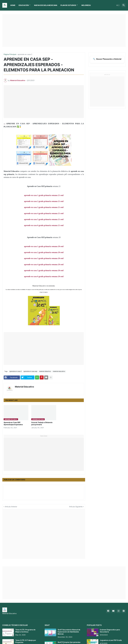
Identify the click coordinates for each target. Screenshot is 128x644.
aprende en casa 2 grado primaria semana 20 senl (44, 252)
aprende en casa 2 (25, 54)
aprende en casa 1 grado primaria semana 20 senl (44, 246)
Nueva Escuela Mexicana (46, 5)
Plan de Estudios (68, 5)
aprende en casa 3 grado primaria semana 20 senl (44, 258)
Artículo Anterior (11, 507)
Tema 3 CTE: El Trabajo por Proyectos (26, 641)
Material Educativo (24, 387)
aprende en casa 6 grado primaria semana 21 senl (44, 225)
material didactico (45, 371)
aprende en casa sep (30, 371)
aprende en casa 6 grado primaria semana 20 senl (44, 276)
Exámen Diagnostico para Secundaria (110, 631)
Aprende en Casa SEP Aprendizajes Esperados (13, 423)
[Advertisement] (64, 31)
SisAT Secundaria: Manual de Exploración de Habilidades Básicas (69, 632)
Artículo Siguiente (76, 507)
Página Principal (10, 54)
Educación (24, 5)
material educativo (59, 371)
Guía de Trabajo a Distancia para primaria (42, 423)
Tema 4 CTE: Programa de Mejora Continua (25, 631)
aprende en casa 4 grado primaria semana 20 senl (44, 264)
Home (13, 5)
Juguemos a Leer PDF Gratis (111, 640)
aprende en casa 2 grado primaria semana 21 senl (44, 201)
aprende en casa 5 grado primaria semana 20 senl (44, 270)
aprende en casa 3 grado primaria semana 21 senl (44, 207)
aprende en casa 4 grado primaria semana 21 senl (44, 213)
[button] (118, 5)
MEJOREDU (86, 5)
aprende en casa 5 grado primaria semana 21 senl (44, 219)
